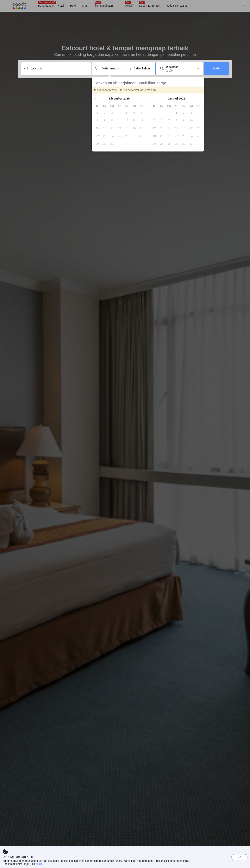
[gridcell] (97, 113)
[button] (96, 99)
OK (239, 857)
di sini (39, 864)
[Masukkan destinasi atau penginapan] (59, 68)
